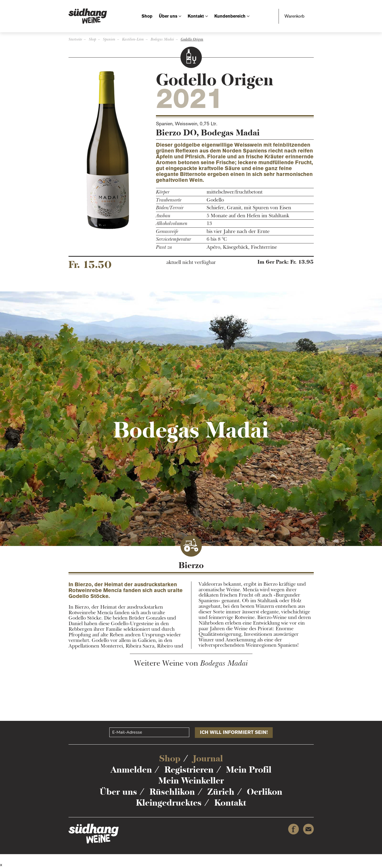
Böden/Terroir (170, 208)
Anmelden (131, 770)
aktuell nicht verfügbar (191, 262)
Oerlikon (265, 792)
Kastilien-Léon (133, 39)
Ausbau (163, 216)
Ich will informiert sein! (234, 732)
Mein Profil (249, 770)
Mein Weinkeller (191, 781)
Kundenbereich (230, 16)
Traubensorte (169, 200)
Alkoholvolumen (172, 224)
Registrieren (189, 770)
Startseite (75, 39)
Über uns (168, 16)
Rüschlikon (172, 792)
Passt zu (164, 247)
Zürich (221, 792)
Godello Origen (192, 39)
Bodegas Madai (162, 39)
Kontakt (196, 16)
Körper (163, 192)
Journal (208, 758)
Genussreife (167, 232)
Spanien (109, 39)
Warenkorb (294, 16)
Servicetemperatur (174, 239)
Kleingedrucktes (169, 803)
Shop (147, 16)
